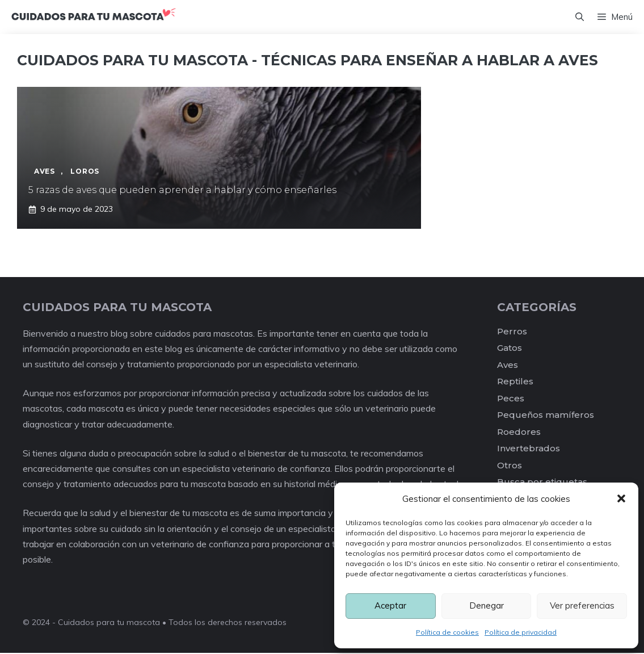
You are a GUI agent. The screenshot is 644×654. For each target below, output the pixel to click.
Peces (511, 399)
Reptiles (515, 382)
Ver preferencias (582, 605)
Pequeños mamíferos (546, 416)
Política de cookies (447, 632)
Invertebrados (529, 449)
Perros (512, 332)
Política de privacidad (521, 632)
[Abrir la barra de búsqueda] (580, 18)
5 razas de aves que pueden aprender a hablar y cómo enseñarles (182, 191)
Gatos (510, 349)
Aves (508, 366)
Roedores (519, 433)
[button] (621, 498)
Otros (510, 466)
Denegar (487, 605)
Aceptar (390, 605)
